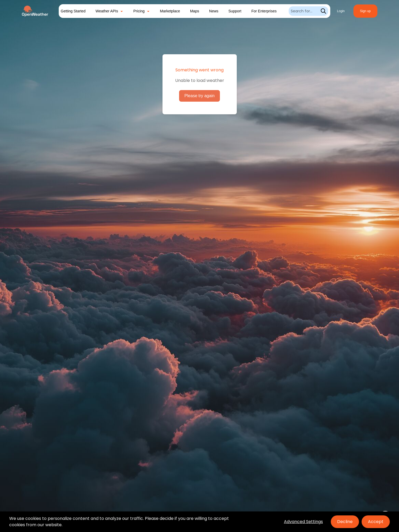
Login (341, 11)
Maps (195, 11)
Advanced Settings (303, 522)
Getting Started (73, 11)
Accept (376, 522)
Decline (345, 522)
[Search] (308, 11)
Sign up (365, 11)
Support (235, 11)
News (214, 11)
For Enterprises (264, 11)
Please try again (199, 96)
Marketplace (170, 11)
